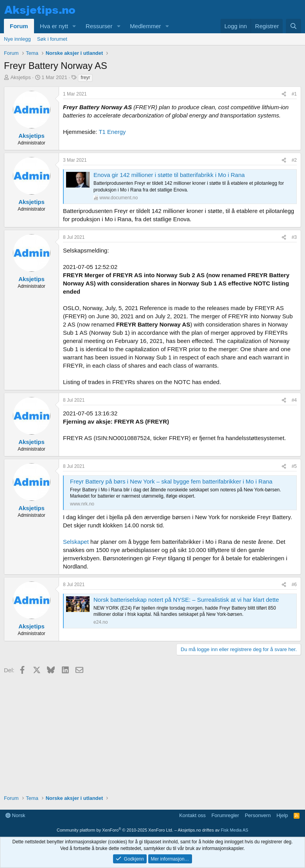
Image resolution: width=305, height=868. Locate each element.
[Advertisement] (152, 732)
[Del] (284, 94)
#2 (294, 160)
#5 (294, 466)
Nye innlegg (17, 39)
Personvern (258, 815)
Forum (19, 26)
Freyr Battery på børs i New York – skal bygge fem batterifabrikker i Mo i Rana (171, 481)
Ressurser (99, 26)
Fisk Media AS (235, 830)
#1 (294, 94)
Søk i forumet (52, 39)
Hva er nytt (54, 26)
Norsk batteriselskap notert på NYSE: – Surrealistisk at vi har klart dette (186, 600)
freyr (85, 78)
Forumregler (225, 815)
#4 (294, 400)
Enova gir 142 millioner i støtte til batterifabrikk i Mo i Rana (169, 175)
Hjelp (282, 815)
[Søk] (293, 26)
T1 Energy (112, 132)
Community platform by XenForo (115, 830)
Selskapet (76, 542)
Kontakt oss (192, 815)
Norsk (15, 815)
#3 (294, 237)
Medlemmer (145, 26)
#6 (294, 585)
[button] (74, 26)
